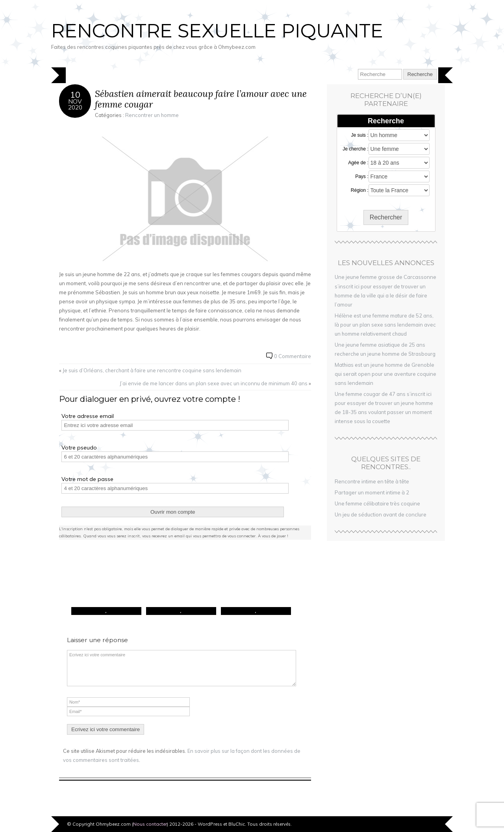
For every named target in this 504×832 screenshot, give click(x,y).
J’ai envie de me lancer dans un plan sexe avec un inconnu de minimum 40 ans (214, 383)
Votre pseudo (79, 448)
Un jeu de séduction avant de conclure (381, 514)
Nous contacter (150, 824)
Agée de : (358, 163)
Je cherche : (355, 149)
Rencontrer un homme (152, 115)
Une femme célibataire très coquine (377, 503)
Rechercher (386, 217)
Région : (360, 190)
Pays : (362, 176)
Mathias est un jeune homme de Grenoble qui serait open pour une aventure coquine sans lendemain (385, 374)
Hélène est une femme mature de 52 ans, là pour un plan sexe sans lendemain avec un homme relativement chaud (385, 325)
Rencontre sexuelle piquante (217, 31)
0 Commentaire (293, 356)
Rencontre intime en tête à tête (372, 481)
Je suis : (360, 135)
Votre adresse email (88, 416)
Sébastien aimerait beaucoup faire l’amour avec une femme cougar (201, 99)
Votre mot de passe (87, 479)
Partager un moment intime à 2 (372, 492)
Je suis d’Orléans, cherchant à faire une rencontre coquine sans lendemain (152, 370)
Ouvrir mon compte (173, 512)
